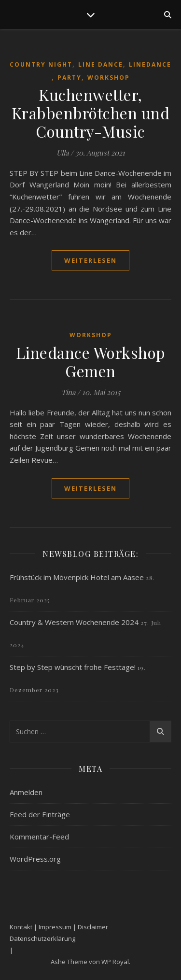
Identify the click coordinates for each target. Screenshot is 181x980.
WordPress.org (35, 859)
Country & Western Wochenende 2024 (74, 622)
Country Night (41, 64)
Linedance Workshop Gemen (91, 362)
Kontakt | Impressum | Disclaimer (59, 927)
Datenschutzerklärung (42, 938)
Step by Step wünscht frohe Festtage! (73, 667)
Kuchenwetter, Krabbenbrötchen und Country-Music (91, 113)
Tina (68, 392)
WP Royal (115, 962)
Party (70, 78)
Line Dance (101, 64)
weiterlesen (90, 260)
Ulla (63, 153)
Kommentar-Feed (39, 837)
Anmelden (26, 792)
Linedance (150, 64)
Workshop (109, 78)
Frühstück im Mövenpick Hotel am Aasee (77, 577)
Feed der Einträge (40, 814)
